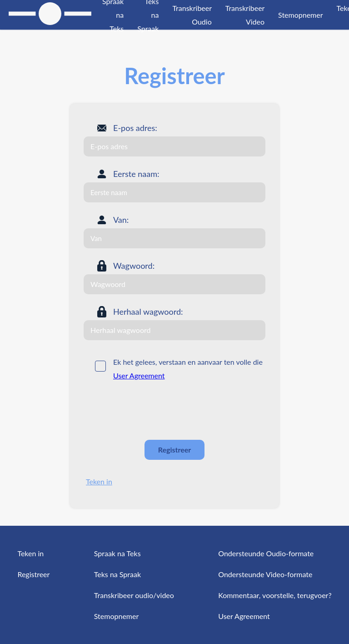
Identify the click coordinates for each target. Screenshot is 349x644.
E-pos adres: (135, 128)
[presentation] (153, 411)
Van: (121, 220)
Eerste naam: (136, 174)
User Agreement (139, 375)
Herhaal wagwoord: (148, 312)
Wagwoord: (134, 266)
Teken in (99, 481)
